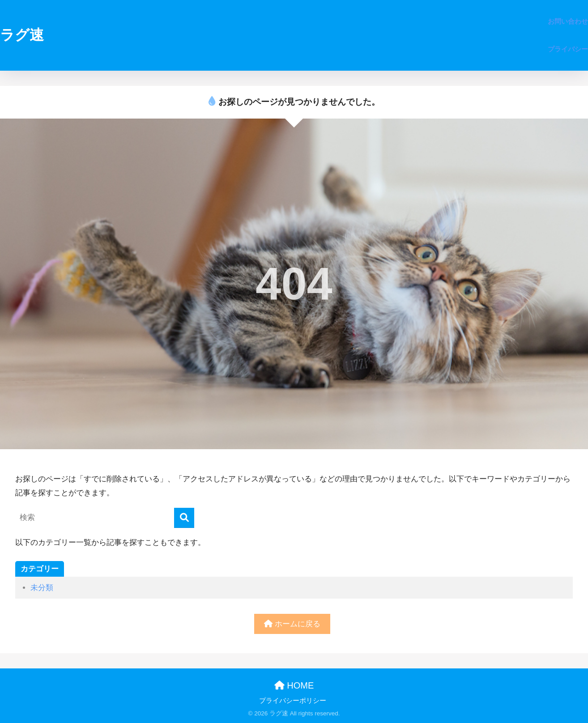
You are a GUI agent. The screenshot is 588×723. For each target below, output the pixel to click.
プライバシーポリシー (293, 701)
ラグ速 (22, 35)
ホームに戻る (292, 624)
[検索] (184, 518)
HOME (294, 685)
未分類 (42, 588)
